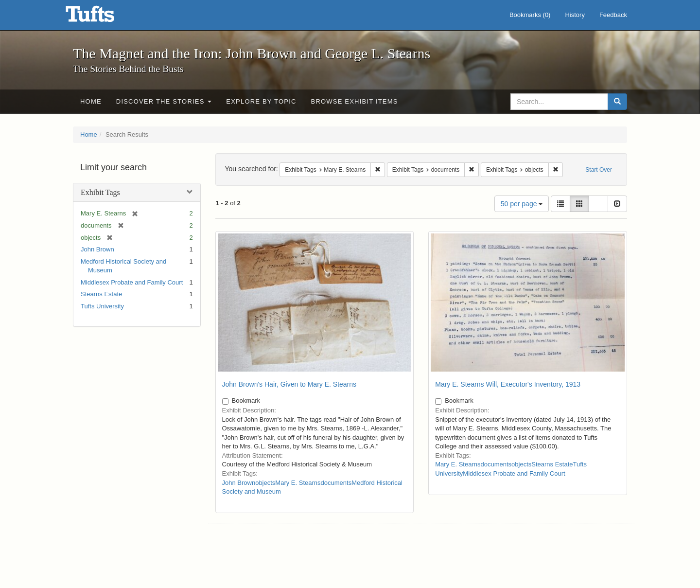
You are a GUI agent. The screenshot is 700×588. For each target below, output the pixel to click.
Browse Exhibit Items (355, 101)
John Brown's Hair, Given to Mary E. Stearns (289, 384)
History (575, 15)
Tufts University (102, 306)
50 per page (522, 204)
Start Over (599, 170)
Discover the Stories (164, 101)
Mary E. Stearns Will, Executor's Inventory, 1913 (508, 384)
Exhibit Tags (100, 192)
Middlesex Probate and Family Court (132, 282)
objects (265, 483)
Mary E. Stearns (298, 483)
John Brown (97, 249)
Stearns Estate (101, 294)
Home (91, 101)
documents (336, 483)
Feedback (613, 15)
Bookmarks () (530, 15)
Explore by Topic (261, 101)
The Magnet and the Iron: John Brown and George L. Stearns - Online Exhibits (102, 17)
